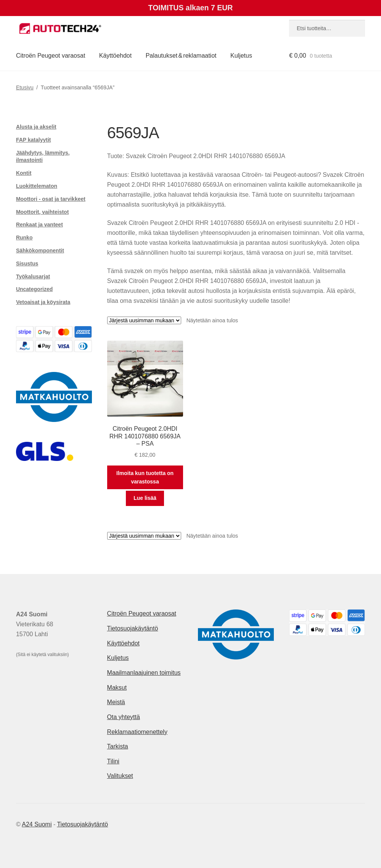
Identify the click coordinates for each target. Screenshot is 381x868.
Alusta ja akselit (36, 127)
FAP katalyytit (34, 140)
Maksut (117, 688)
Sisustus (27, 263)
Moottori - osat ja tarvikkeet (51, 199)
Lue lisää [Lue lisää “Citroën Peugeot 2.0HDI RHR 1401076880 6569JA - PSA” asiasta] (145, 498)
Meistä (116, 702)
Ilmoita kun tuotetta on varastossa (145, 478)
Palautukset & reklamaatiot (181, 56)
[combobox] (327, 28)
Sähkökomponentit (40, 251)
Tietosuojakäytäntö (133, 628)
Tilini (113, 761)
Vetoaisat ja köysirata (43, 302)
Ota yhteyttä (124, 717)
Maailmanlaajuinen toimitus (144, 673)
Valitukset (120, 776)
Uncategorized (34, 289)
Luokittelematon (37, 186)
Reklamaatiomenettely (137, 732)
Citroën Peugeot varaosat (51, 56)
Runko (24, 238)
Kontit (24, 173)
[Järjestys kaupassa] (144, 320)
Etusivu (25, 87)
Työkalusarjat (33, 276)
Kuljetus (241, 56)
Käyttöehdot (115, 56)
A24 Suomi (37, 824)
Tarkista (118, 746)
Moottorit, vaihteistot (42, 212)
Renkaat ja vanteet (39, 225)
